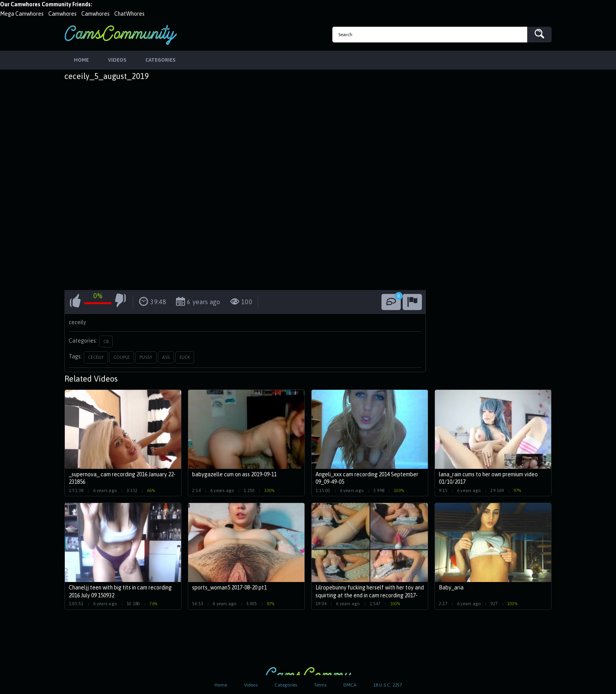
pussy (146, 358)
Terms (320, 685)
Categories (286, 685)
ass (166, 358)
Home (221, 685)
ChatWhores (129, 14)
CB (106, 342)
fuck (185, 358)
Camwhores (62, 14)
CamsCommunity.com (121, 35)
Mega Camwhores (22, 14)
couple (122, 358)
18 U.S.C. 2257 (388, 685)
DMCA (350, 685)
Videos (251, 685)
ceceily (96, 358)
